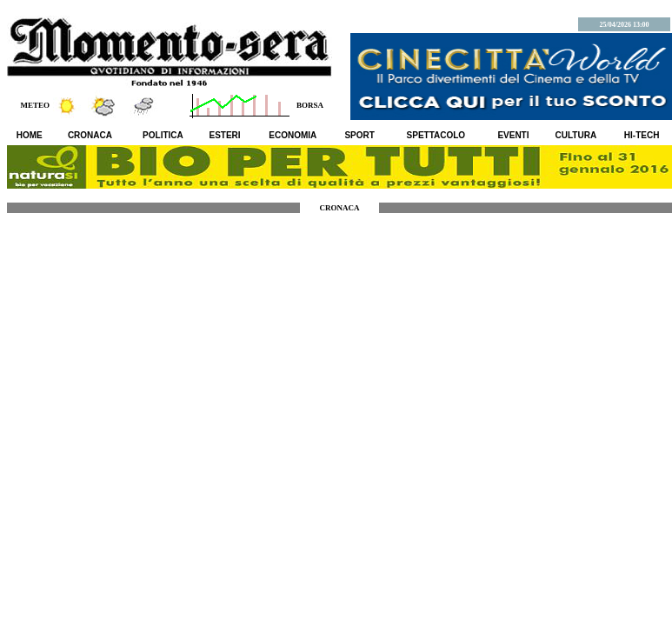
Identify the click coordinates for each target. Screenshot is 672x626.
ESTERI (225, 135)
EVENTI (513, 135)
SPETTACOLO (436, 135)
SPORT (359, 135)
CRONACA (90, 135)
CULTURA (576, 135)
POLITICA (163, 135)
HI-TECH (642, 135)
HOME (30, 135)
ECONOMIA (293, 135)
